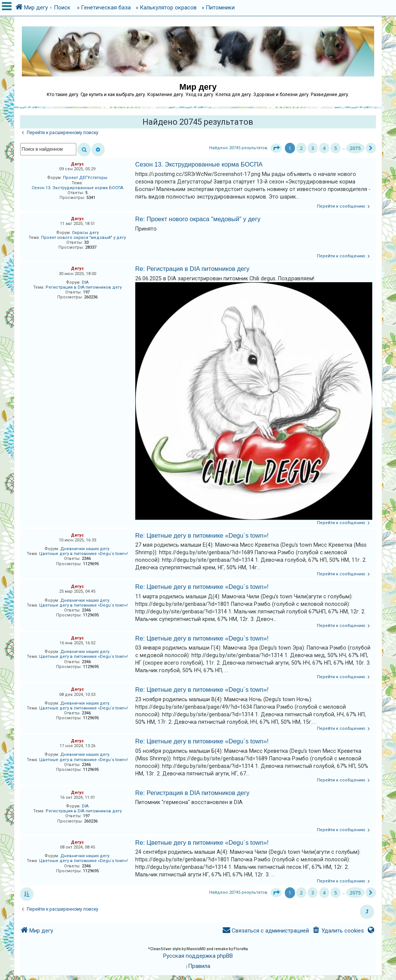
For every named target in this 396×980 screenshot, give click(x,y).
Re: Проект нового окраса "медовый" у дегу (198, 219)
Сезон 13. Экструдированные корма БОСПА (77, 188)
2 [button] (301, 148)
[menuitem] (338, 931)
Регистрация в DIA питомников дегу (84, 287)
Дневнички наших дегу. (85, 549)
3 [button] (313, 148)
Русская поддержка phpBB (198, 956)
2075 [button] (355, 148)
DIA (85, 282)
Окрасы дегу (85, 233)
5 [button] (336, 148)
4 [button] (324, 148)
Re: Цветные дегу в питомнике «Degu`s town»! (202, 535)
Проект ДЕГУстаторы (85, 178)
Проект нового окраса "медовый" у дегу (83, 238)
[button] (276, 148)
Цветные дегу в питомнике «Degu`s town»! (83, 554)
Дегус (77, 164)
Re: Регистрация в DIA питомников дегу (192, 269)
